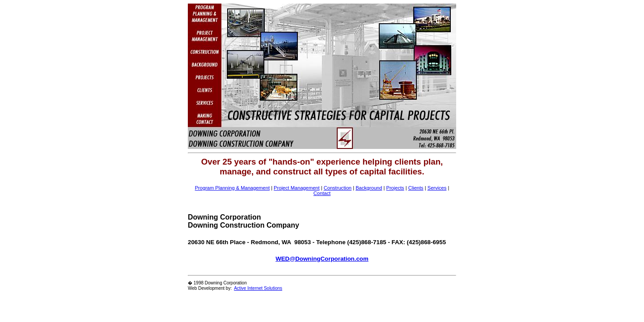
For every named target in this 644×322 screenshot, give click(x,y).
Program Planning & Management (232, 188)
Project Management (297, 188)
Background (369, 188)
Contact (322, 193)
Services (437, 188)
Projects (395, 188)
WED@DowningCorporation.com (322, 259)
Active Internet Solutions (258, 288)
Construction (338, 188)
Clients (416, 188)
